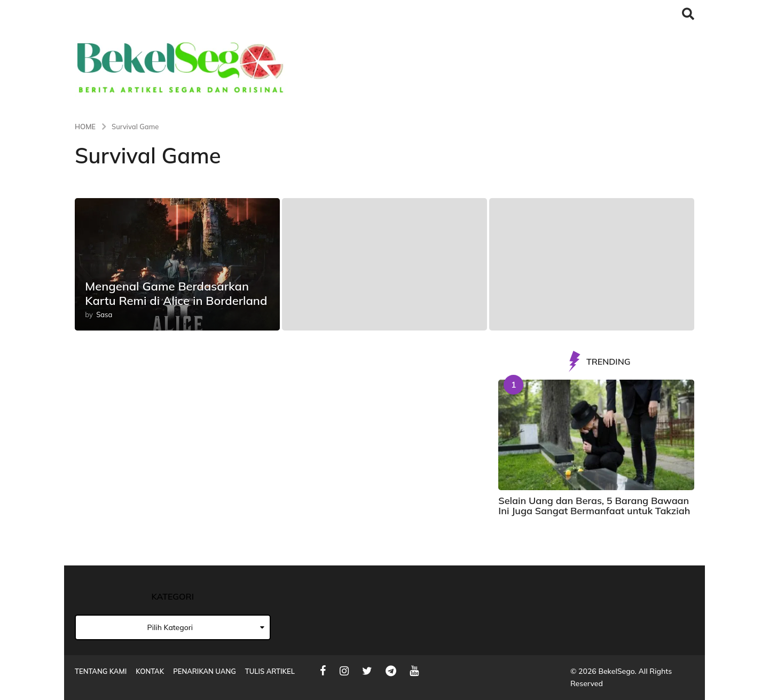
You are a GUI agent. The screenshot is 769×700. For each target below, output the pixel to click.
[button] (688, 13)
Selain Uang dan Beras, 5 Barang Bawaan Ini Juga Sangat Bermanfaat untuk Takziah (594, 506)
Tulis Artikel (270, 671)
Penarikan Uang (205, 671)
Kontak (150, 671)
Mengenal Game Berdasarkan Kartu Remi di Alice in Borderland (176, 293)
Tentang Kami (101, 671)
